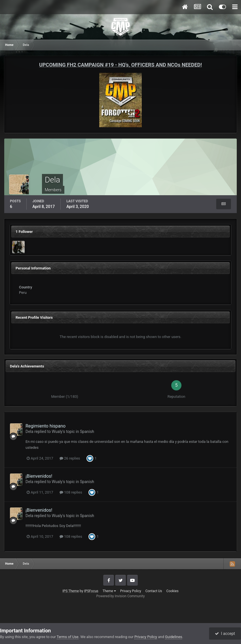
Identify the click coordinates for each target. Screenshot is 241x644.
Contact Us (154, 591)
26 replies (70, 458)
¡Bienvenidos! (39, 476)
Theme (109, 591)
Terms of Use (68, 637)
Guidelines (174, 637)
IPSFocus (91, 591)
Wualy (57, 432)
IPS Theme (71, 591)
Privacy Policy (131, 591)
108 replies (71, 492)
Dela (29, 432)
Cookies (173, 591)
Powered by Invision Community (121, 596)
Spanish (87, 432)
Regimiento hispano (46, 426)
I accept (225, 634)
